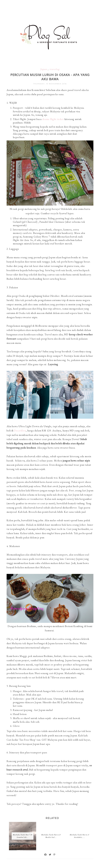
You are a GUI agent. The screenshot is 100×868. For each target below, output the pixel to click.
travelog (55, 69)
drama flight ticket (53, 119)
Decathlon (20, 431)
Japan (44, 69)
